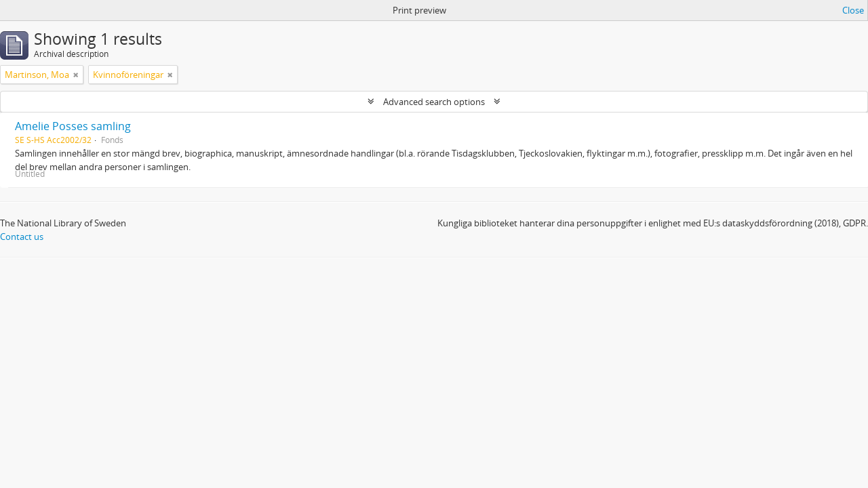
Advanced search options (434, 102)
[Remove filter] (76, 75)
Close (853, 10)
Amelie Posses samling (73, 126)
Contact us (22, 237)
